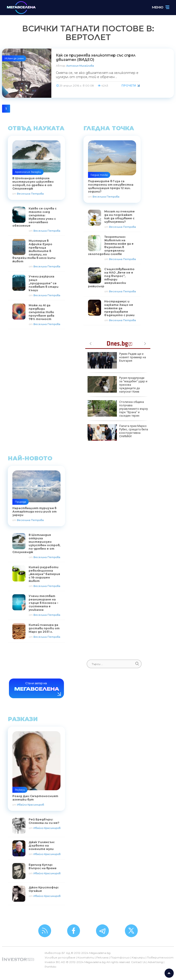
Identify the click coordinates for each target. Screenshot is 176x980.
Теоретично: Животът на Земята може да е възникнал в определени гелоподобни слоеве (111, 245)
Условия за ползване (60, 957)
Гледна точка (99, 175)
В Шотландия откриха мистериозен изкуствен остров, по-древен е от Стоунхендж (36, 543)
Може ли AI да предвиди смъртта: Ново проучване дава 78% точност (41, 312)
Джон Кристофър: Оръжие (44, 889)
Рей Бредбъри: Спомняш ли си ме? (44, 821)
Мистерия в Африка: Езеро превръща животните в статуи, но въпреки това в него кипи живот (34, 251)
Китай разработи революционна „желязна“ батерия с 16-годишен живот (44, 574)
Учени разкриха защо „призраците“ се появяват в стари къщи (44, 283)
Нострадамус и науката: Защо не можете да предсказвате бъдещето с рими (119, 308)
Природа (21, 502)
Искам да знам (14, 58)
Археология (22, 172)
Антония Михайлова (80, 66)
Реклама (102, 957)
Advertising (155, 962)
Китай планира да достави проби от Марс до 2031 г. (44, 628)
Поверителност (160, 957)
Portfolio (50, 967)
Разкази (20, 790)
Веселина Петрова (30, 194)
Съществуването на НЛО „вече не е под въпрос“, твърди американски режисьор (111, 278)
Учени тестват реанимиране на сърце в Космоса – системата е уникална (43, 603)
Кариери (138, 957)
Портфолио (120, 957)
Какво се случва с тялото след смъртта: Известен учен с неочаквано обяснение (34, 217)
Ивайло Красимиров (30, 805)
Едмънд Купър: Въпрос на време (43, 866)
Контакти (86, 957)
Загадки (36, 172)
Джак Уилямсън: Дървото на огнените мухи (42, 846)
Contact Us (138, 962)
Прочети (129, 86)
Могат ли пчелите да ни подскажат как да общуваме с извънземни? (120, 217)
